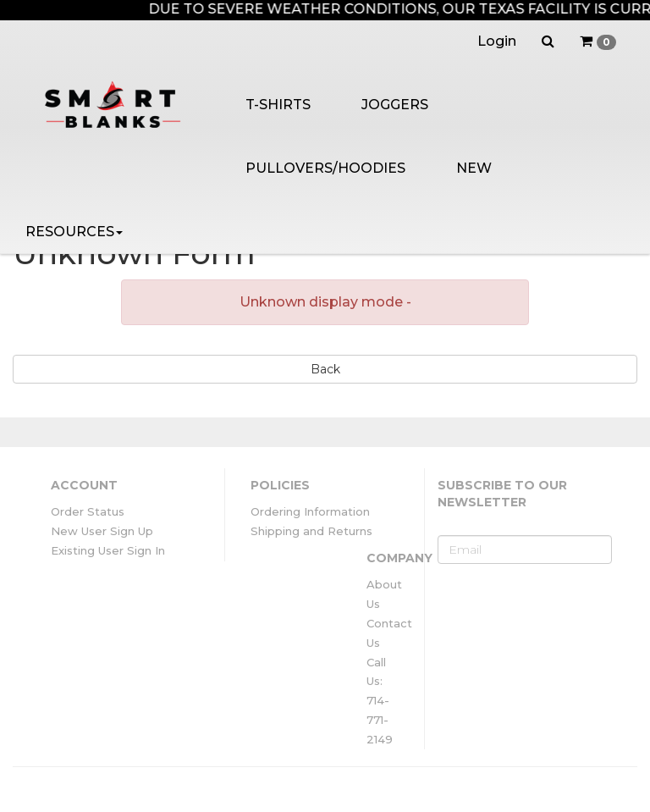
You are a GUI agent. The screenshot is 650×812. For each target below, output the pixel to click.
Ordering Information (310, 511)
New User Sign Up (102, 531)
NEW (474, 168)
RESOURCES (74, 232)
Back (325, 369)
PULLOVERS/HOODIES (325, 168)
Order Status (88, 511)
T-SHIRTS (278, 105)
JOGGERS (395, 105)
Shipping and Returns (311, 531)
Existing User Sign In (108, 550)
